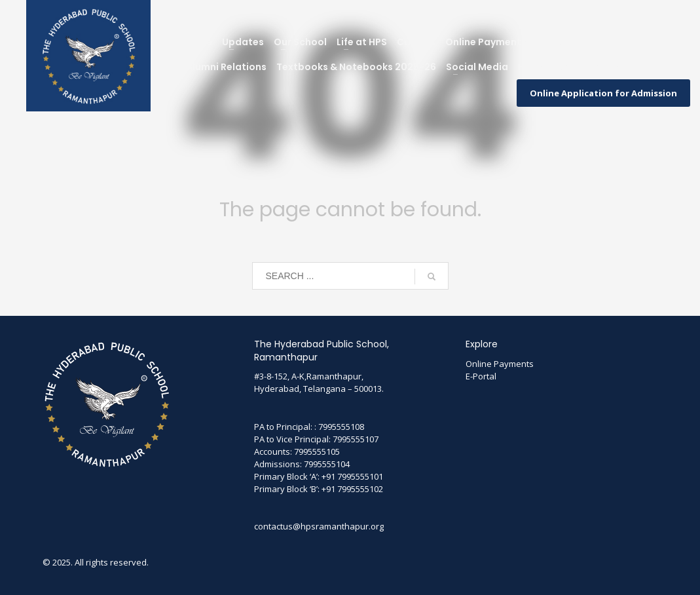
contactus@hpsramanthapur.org (319, 526)
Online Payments (500, 364)
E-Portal (481, 376)
